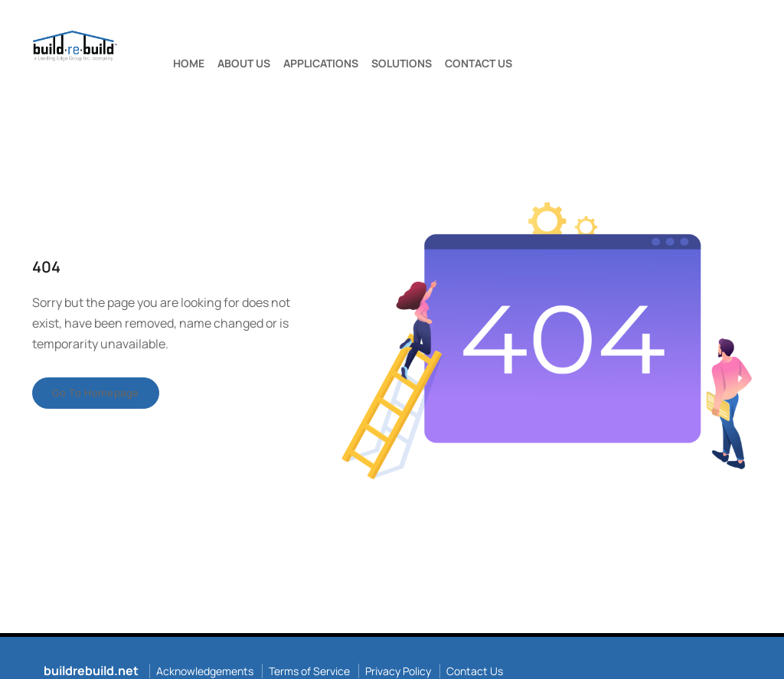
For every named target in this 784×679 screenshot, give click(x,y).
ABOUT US (244, 63)
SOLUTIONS (402, 63)
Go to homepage (96, 393)
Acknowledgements (205, 671)
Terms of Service (309, 671)
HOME (189, 63)
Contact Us (475, 671)
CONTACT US (479, 63)
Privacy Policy (398, 671)
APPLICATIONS (321, 63)
